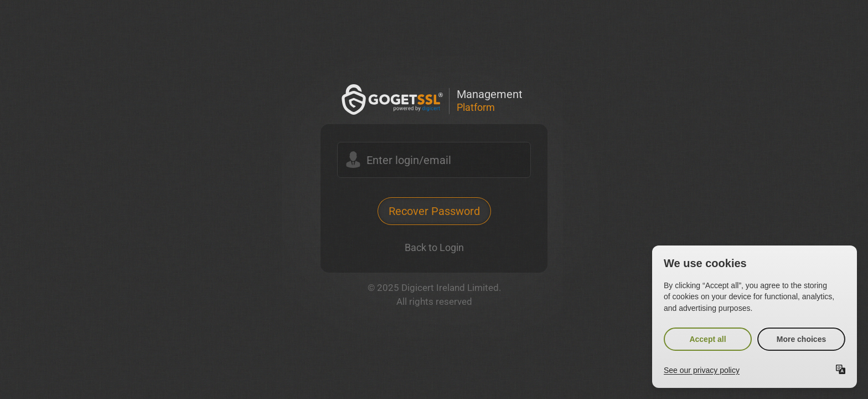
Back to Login (434, 247)
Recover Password (434, 211)
